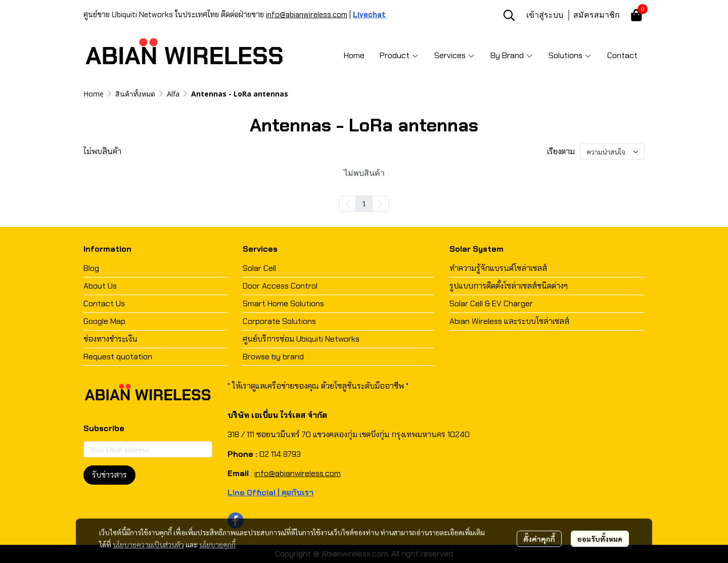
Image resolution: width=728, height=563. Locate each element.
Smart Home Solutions (283, 303)
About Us (100, 286)
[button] (509, 15)
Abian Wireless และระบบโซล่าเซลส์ (509, 321)
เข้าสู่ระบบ (545, 15)
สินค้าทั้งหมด (135, 94)
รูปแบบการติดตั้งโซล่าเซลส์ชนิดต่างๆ (509, 286)
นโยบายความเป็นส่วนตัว (148, 544)
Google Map (104, 321)
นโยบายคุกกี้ (217, 544)
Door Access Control (280, 286)
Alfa (173, 94)
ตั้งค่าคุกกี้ (539, 539)
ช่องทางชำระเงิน (110, 339)
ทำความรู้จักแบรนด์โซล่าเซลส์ (498, 268)
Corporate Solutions (279, 321)
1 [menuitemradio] (364, 203)
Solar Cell (259, 268)
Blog (91, 268)
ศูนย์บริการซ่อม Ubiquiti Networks (301, 339)
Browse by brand (273, 357)
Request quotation (118, 357)
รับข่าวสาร (109, 475)
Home (94, 94)
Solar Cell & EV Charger (491, 303)
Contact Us (104, 303)
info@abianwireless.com (307, 15)
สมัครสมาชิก (597, 15)
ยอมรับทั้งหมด (600, 539)
